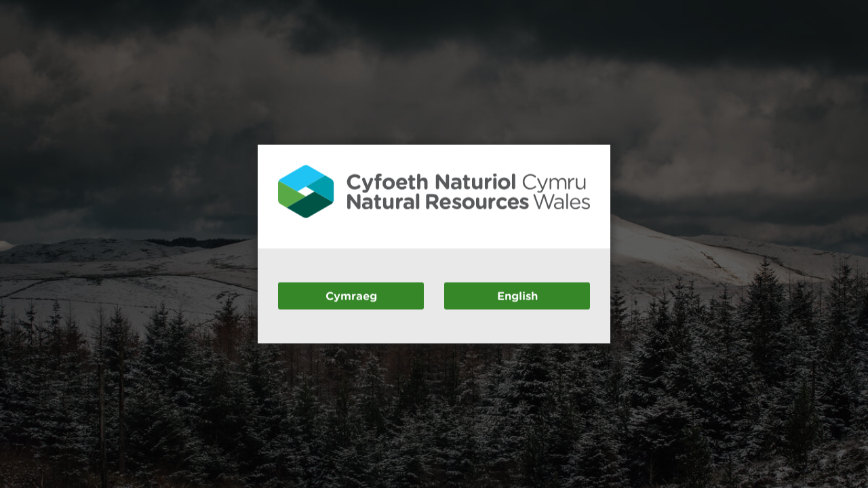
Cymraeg (351, 295)
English (517, 295)
